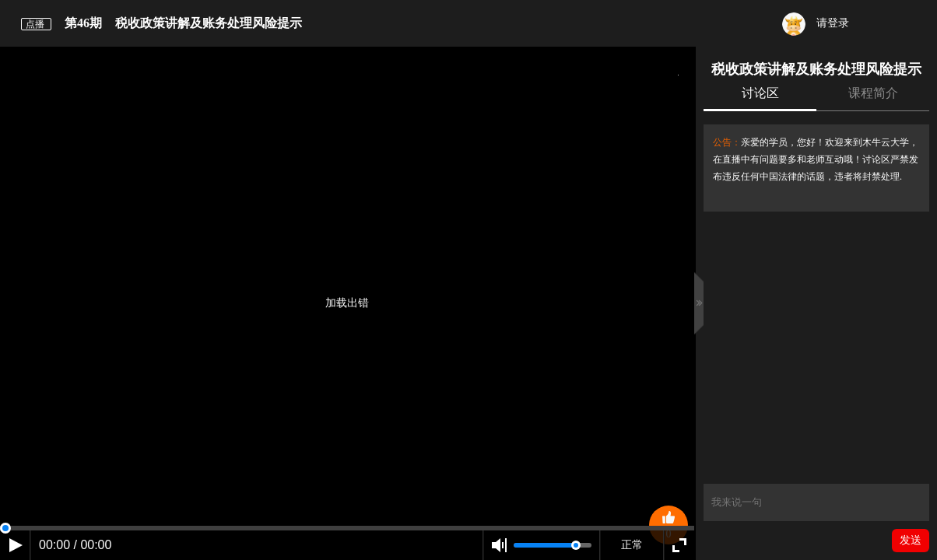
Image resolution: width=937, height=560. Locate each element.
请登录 (816, 24)
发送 (911, 540)
